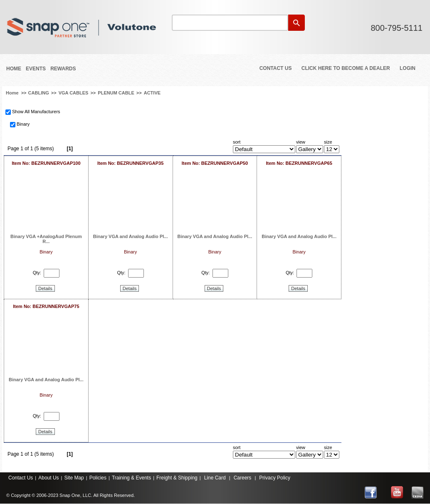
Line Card (215, 478)
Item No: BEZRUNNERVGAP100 (46, 163)
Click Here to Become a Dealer (346, 68)
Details (45, 288)
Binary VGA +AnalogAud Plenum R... (46, 239)
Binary (23, 124)
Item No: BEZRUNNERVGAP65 (299, 163)
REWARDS (63, 69)
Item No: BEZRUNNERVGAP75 (46, 306)
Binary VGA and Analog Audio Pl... (131, 236)
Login (408, 68)
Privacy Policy (275, 478)
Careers (243, 478)
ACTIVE (152, 93)
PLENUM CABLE (116, 93)
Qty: (37, 273)
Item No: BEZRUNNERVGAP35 (130, 163)
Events (36, 69)
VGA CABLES (74, 93)
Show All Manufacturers (36, 112)
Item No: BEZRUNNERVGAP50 (215, 163)
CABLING (39, 93)
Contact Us (276, 68)
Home (14, 69)
